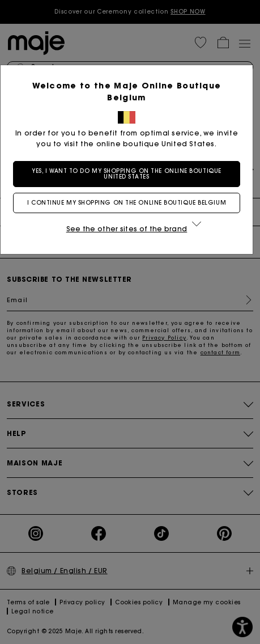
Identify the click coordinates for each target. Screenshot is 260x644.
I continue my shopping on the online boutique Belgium (130, 203)
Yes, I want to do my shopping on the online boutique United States (130, 174)
